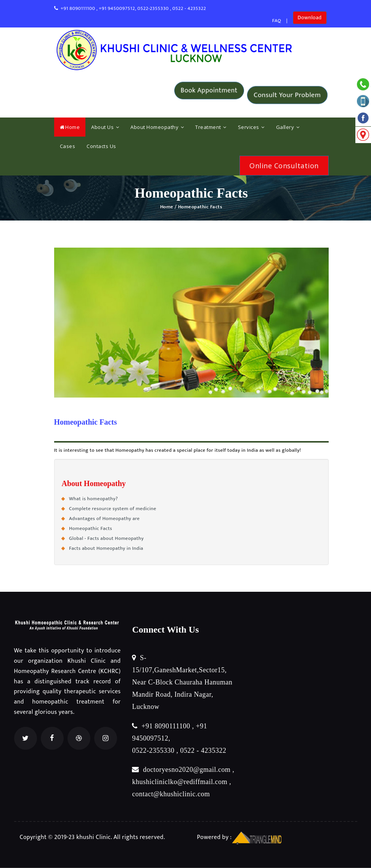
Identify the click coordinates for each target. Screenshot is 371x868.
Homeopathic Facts (91, 528)
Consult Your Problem (287, 95)
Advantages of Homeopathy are (104, 519)
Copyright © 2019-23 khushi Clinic (65, 837)
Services (251, 127)
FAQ (277, 21)
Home (70, 127)
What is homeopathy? (93, 499)
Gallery (288, 127)
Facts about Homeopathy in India (106, 548)
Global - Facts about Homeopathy (106, 538)
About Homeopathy (157, 127)
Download (310, 21)
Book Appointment (209, 95)
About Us (105, 127)
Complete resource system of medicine (113, 509)
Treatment (211, 127)
